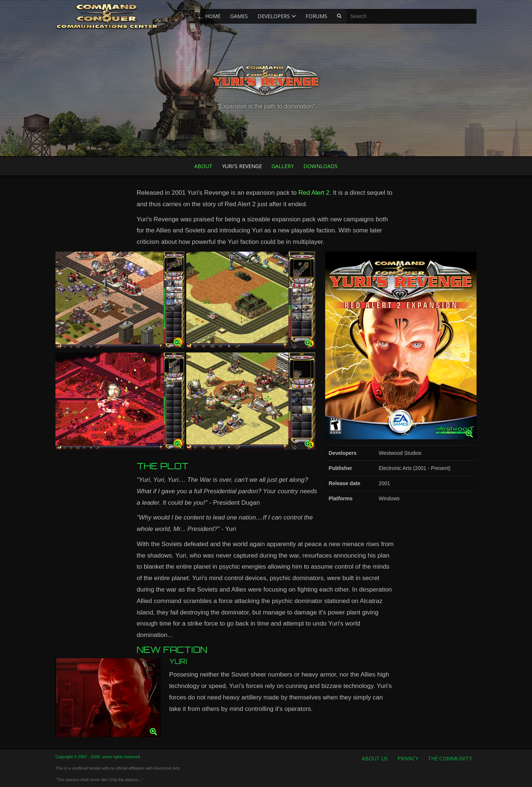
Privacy (408, 758)
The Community (450, 758)
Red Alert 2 (314, 193)
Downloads (320, 166)
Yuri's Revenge (242, 166)
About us (375, 758)
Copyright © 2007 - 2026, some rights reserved (98, 757)
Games (239, 16)
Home (213, 16)
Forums (316, 16)
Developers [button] (277, 16)
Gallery (283, 166)
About (203, 166)
